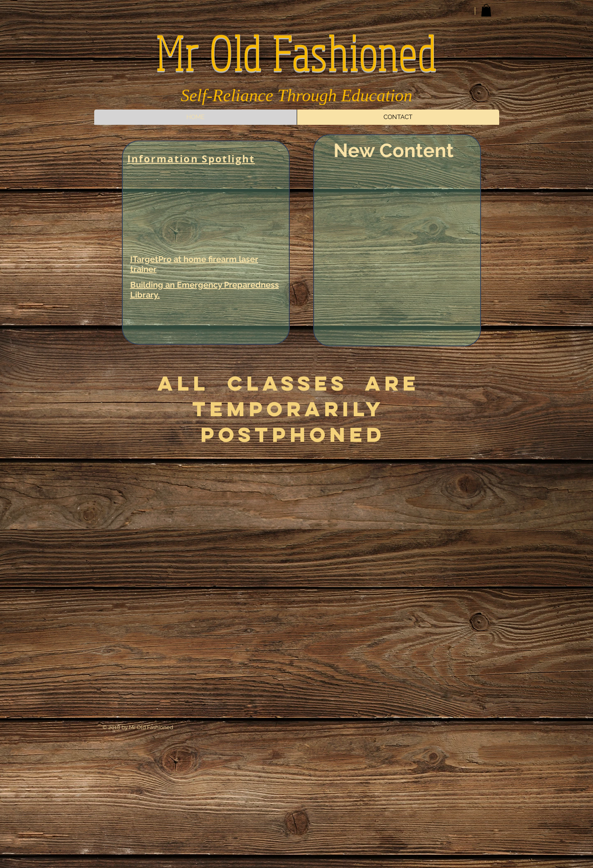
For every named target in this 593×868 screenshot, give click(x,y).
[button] (486, 10)
